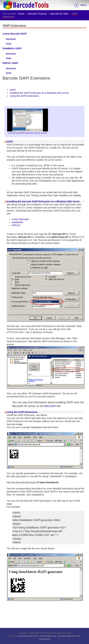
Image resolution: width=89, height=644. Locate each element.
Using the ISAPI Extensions (24, 96)
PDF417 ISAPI (10, 63)
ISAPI (13, 90)
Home (21, 14)
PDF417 (16, 225)
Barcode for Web (59, 14)
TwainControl (44, 639)
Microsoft (50, 406)
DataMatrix (17, 222)
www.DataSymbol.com (27, 636)
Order (9, 44)
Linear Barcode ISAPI (15, 34)
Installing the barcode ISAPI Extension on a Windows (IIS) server (43, 201)
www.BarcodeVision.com (69, 636)
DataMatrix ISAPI (12, 48)
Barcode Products (37, 14)
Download (11, 39)
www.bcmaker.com (48, 636)
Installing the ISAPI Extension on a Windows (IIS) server (39, 93)
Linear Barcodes (20, 219)
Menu (80, 5)
